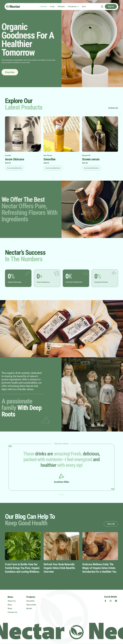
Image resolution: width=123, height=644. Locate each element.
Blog (10, 605)
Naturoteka (31, 605)
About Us (12, 601)
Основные (72, 6)
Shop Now (10, 72)
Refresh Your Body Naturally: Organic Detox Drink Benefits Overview (59, 568)
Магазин (61, 6)
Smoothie (30, 601)
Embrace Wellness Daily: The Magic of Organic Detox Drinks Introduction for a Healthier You (99, 568)
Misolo (29, 608)
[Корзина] (102, 7)
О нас (52, 6)
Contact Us (12, 612)
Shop (10, 608)
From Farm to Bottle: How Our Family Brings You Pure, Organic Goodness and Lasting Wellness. (22, 568)
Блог (84, 6)
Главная (43, 6)
